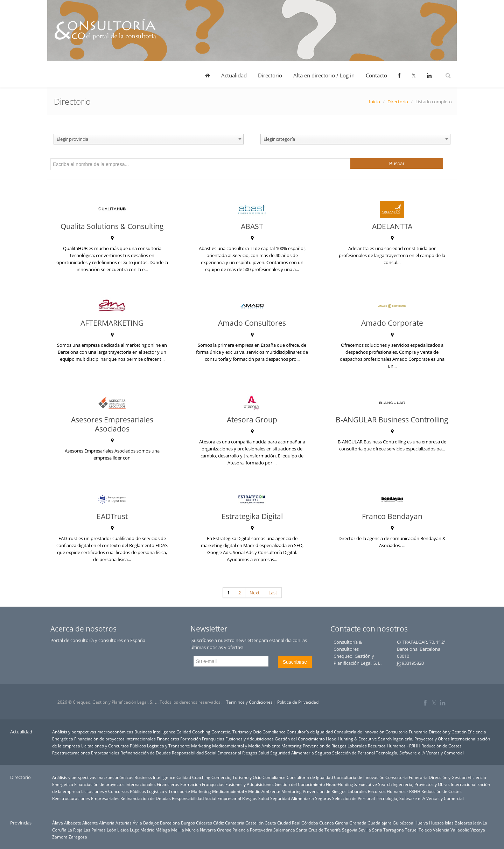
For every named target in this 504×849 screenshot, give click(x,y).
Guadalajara (380, 823)
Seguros (323, 753)
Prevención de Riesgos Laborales (335, 746)
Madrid (147, 830)
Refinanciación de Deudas (146, 753)
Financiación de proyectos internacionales (115, 739)
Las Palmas (95, 830)
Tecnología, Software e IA (401, 753)
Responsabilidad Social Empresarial (206, 753)
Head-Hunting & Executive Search (359, 739)
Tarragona (394, 830)
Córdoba (310, 823)
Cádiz (219, 823)
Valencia (441, 830)
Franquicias (213, 739)
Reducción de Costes (442, 746)
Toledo (425, 830)
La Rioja (75, 830)
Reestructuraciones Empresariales (86, 753)
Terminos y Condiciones (249, 702)
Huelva (421, 823)
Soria (377, 830)
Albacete (73, 823)
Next (255, 593)
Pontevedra (261, 830)
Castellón (254, 823)
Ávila (137, 823)
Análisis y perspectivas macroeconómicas (93, 732)
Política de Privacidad (298, 702)
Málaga (163, 830)
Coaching (201, 732)
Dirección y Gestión (448, 732)
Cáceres (204, 823)
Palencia (241, 830)
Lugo (135, 830)
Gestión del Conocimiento (300, 739)
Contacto (376, 75)
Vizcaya (478, 830)
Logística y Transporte (169, 746)
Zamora (60, 837)
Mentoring (292, 746)
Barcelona (170, 823)
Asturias (124, 823)
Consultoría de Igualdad (310, 732)
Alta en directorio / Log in (324, 75)
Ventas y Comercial (445, 753)
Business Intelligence (155, 732)
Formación (191, 739)
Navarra (208, 830)
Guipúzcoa (403, 823)
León (111, 830)
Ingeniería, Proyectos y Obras (421, 739)
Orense (224, 830)
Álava (58, 823)
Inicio (374, 102)
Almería (107, 823)
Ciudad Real (289, 823)
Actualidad (234, 75)
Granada (358, 823)
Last (273, 593)
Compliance (274, 732)
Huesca (436, 823)
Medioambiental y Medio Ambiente (246, 746)
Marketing (201, 746)
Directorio (270, 75)
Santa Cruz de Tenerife (318, 830)
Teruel (411, 830)
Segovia (350, 830)
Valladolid (460, 830)
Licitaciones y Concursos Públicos (114, 746)
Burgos (188, 823)
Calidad (184, 732)
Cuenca (327, 823)
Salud (264, 753)
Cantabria (235, 823)
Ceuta (270, 823)
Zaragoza (78, 837)
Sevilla (365, 830)
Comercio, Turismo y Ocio (236, 732)
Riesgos (250, 753)
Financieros (168, 739)
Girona (342, 823)
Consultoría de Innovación (359, 732)
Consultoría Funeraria (407, 732)
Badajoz (151, 823)
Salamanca (284, 830)
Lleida (123, 830)
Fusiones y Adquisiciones (250, 739)
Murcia (192, 830)
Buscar (397, 164)
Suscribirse (295, 662)
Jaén (477, 823)
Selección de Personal (353, 753)
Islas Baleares (458, 823)
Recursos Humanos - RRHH (394, 746)
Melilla (178, 830)
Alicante (90, 823)
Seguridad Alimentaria (292, 753)
